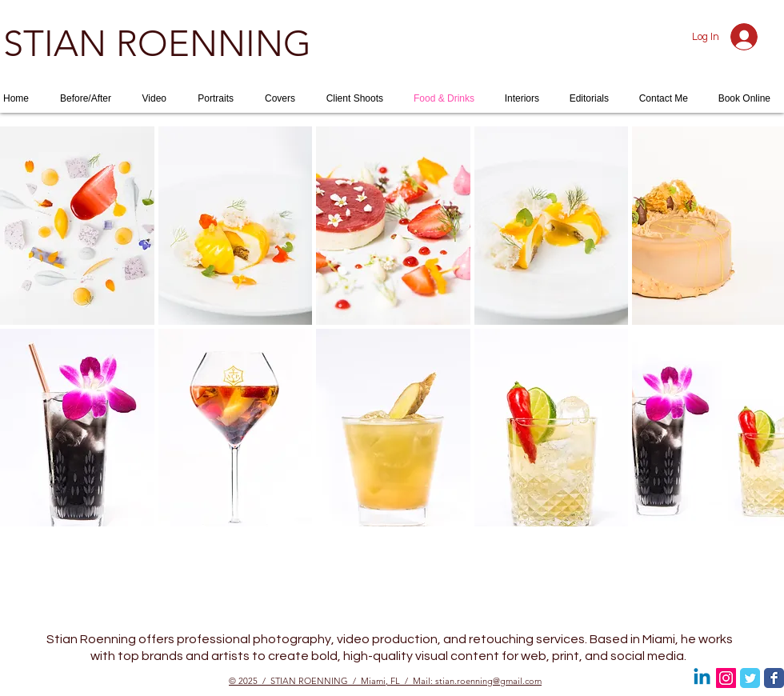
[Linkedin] (702, 678)
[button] (77, 226)
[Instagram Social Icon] (726, 678)
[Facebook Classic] (774, 678)
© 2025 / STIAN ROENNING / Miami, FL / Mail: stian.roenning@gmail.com (385, 681)
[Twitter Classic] (750, 678)
